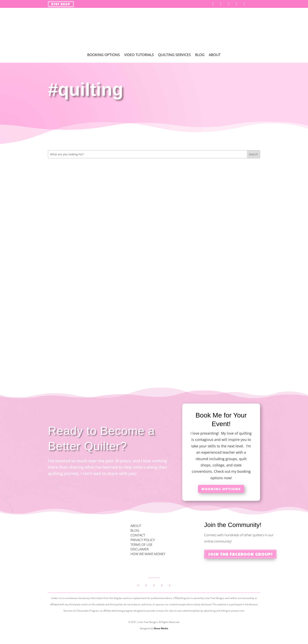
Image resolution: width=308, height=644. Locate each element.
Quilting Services (174, 55)
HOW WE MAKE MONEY (148, 554)
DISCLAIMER (140, 549)
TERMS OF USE (141, 545)
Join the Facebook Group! (240, 554)
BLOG (135, 530)
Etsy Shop (61, 4)
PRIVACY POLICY (143, 540)
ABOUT (136, 526)
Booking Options (104, 55)
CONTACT (138, 535)
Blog (200, 55)
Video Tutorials (139, 55)
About (215, 55)
